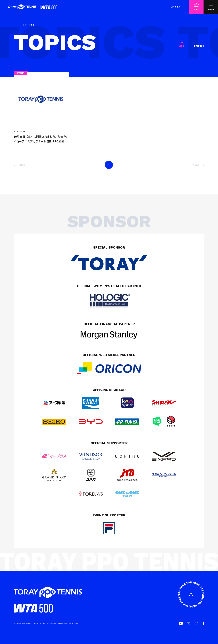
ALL (182, 46)
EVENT (199, 46)
